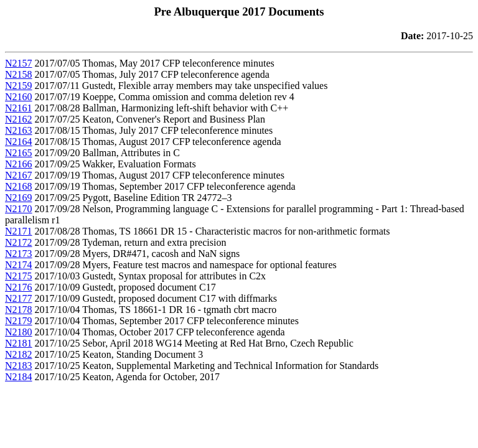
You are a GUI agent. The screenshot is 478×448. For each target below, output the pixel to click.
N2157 (19, 63)
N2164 (19, 142)
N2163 (19, 130)
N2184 (19, 377)
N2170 (19, 209)
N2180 (19, 332)
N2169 (19, 198)
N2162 (19, 119)
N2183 (19, 366)
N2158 (19, 74)
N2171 (19, 231)
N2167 (19, 175)
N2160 (19, 97)
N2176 (19, 287)
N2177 (19, 298)
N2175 (19, 276)
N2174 (19, 265)
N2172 (19, 242)
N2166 (19, 164)
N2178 (19, 310)
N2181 (19, 343)
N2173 (19, 254)
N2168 (19, 186)
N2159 (19, 86)
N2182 (19, 354)
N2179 (19, 321)
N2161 (19, 108)
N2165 (19, 153)
